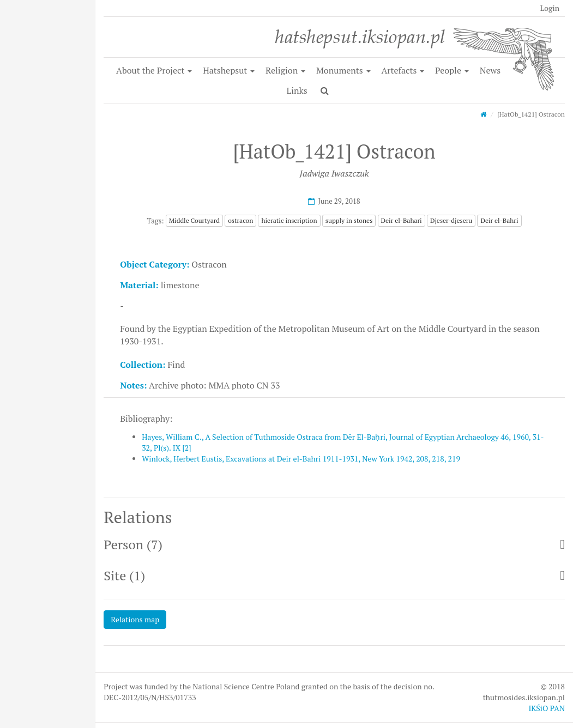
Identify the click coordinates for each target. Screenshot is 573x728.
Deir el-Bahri (499, 220)
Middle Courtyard (194, 220)
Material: (139, 285)
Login (550, 8)
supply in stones (349, 220)
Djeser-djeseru (451, 220)
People (452, 70)
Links (297, 90)
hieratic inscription (289, 220)
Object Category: (155, 264)
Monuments (343, 70)
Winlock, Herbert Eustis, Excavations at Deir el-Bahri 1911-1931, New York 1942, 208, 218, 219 (301, 459)
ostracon (240, 220)
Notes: (133, 385)
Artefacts (403, 70)
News (490, 70)
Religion (285, 70)
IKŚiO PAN (547, 708)
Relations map (135, 619)
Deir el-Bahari (402, 220)
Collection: (143, 365)
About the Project (154, 70)
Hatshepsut (229, 70)
